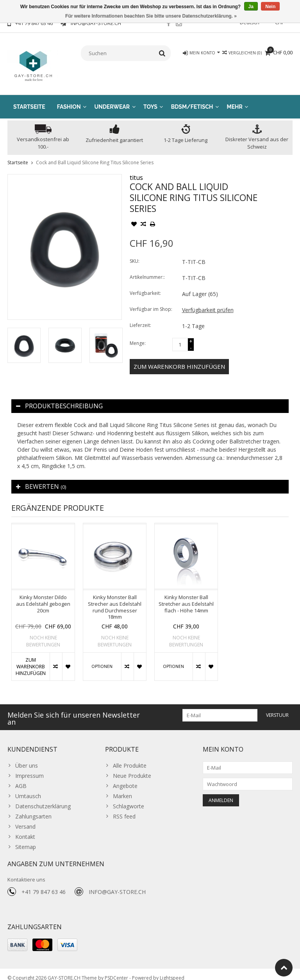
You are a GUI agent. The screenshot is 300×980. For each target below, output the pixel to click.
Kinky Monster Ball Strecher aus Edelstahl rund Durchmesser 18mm (115, 599)
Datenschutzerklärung (43, 798)
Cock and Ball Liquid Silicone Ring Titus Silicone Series (95, 155)
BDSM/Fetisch (192, 99)
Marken (122, 788)
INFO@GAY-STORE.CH (117, 884)
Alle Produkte (130, 758)
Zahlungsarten (33, 809)
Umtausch (28, 788)
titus (136, 170)
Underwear (112, 99)
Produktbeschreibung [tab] (59, 398)
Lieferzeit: (140, 317)
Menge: (138, 335)
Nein (270, 7)
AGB (21, 778)
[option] (24, 338)
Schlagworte (129, 798)
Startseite (29, 99)
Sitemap (26, 839)
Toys (150, 99)
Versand (25, 819)
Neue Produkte (132, 768)
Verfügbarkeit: (145, 285)
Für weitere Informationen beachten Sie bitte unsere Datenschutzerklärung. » (151, 16)
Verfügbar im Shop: (151, 301)
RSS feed (124, 809)
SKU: (135, 253)
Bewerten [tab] (41, 479)
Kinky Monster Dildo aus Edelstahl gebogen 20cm (43, 596)
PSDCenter (116, 970)
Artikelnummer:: (147, 269)
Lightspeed (172, 970)
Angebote (125, 778)
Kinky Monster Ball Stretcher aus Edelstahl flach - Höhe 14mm (186, 596)
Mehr (235, 99)
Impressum (29, 768)
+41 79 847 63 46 (44, 884)
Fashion (69, 99)
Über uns (27, 758)
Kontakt (25, 829)
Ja (251, 7)
